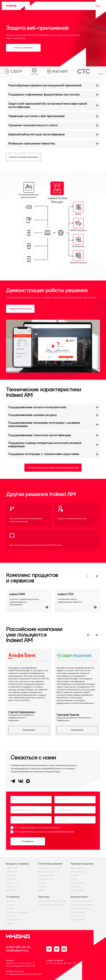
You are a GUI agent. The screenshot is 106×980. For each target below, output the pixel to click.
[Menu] (98, 6)
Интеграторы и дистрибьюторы (53, 901)
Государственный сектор (50, 868)
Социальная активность (17, 912)
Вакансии (10, 909)
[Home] (21, 6)
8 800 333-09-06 (18, 947)
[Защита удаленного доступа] (77, 515)
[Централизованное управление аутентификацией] (29, 515)
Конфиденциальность (80, 909)
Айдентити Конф (78, 920)
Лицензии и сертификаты (82, 901)
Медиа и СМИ (77, 890)
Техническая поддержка (82, 905)
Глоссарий (11, 916)
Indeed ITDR (12, 872)
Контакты (10, 905)
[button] (53, 226)
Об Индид (11, 901)
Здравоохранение (46, 875)
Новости (10, 923)
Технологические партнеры (51, 905)
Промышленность (46, 879)
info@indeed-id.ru (17, 951)
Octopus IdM (12, 883)
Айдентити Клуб (78, 916)
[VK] (21, 783)
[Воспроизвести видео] (53, 346)
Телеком (42, 887)
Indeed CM (11, 879)
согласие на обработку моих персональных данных (39, 827)
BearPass (10, 887)
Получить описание (23, 48)
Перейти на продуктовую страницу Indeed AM (53, 468)
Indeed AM (11, 875)
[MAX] (28, 782)
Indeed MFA (11, 890)
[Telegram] (13, 783)
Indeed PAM (12, 868)
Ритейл (41, 890)
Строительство (77, 883)
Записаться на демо (20, 309)
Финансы (43, 883)
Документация (77, 912)
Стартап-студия (13, 920)
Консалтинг (76, 887)
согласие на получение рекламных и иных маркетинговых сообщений (46, 831)
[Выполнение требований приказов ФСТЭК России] (53, 540)
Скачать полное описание (24, 157)
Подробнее (29, 730)
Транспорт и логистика (49, 872)
